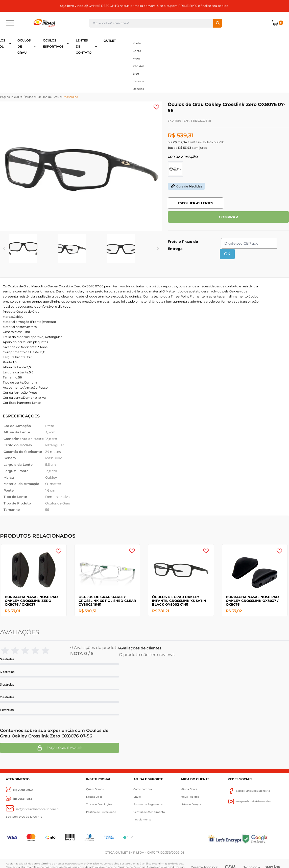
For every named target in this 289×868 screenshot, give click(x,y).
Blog (136, 74)
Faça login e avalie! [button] (59, 748)
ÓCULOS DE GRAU (24, 46)
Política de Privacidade (101, 812)
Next (158, 248)
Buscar (218, 23)
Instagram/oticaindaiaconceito (249, 801)
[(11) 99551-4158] (19, 799)
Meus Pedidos (139, 62)
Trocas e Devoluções (99, 804)
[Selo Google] (262, 839)
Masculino (71, 97)
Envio (137, 797)
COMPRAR (228, 217)
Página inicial (9, 97)
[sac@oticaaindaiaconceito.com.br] (33, 809)
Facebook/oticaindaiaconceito (249, 791)
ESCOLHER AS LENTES (196, 203)
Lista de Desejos (138, 85)
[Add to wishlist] (156, 107)
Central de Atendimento (149, 812)
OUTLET (110, 41)
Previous (4, 248)
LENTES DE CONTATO (84, 46)
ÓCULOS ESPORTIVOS (53, 43)
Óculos (28, 97)
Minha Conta (137, 47)
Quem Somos (95, 789)
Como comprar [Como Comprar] (143, 789)
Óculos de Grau (48, 97)
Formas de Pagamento (148, 804)
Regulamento (142, 820)
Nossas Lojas (94, 797)
